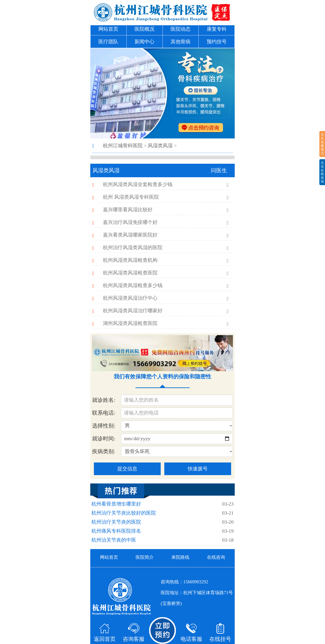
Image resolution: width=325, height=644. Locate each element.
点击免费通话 (322, 144)
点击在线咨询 (322, 172)
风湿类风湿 (160, 146)
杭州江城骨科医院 (123, 146)
